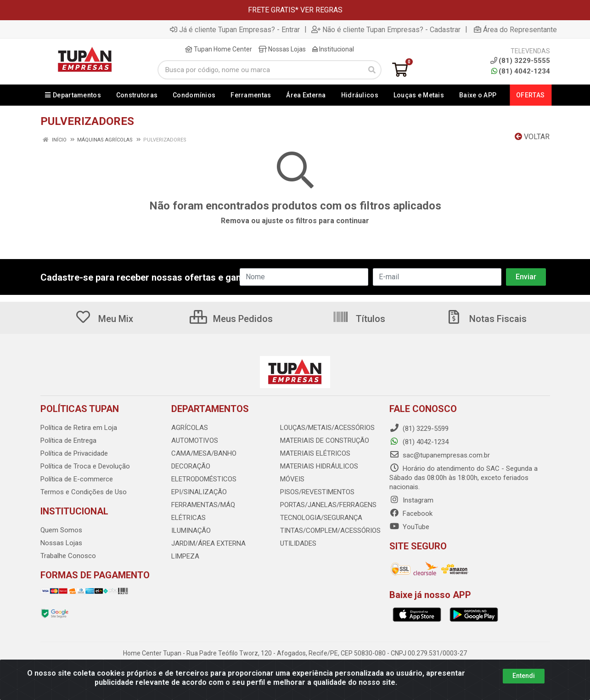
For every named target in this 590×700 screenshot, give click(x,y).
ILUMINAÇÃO (191, 531)
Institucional (333, 49)
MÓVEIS (292, 479)
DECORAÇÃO (191, 466)
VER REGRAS (321, 10)
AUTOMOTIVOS (195, 440)
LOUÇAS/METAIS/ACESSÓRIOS (327, 428)
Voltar (532, 137)
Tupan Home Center (219, 49)
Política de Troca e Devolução (85, 466)
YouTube (409, 527)
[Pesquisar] (372, 70)
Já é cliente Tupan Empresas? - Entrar (235, 29)
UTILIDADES (298, 543)
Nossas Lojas (282, 49)
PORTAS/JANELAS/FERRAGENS (328, 505)
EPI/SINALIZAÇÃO (199, 492)
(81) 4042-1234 (521, 71)
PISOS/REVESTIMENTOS (317, 492)
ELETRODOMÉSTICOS (204, 479)
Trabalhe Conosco (68, 556)
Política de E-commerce (77, 479)
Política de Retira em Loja (79, 428)
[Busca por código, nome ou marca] (260, 70)
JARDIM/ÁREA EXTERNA (208, 543)
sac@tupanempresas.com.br (440, 455)
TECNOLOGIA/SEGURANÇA (321, 518)
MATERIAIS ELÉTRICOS (315, 453)
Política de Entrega (68, 440)
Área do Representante (515, 29)
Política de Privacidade (74, 453)
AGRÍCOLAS (190, 428)
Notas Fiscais (486, 319)
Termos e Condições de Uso (84, 492)
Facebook (411, 514)
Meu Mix (104, 319)
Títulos (359, 319)
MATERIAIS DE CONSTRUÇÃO (325, 440)
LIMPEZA (185, 556)
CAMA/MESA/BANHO (204, 453)
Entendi (524, 676)
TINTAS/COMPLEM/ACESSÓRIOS (330, 531)
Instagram (411, 500)
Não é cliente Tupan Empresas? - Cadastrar (386, 29)
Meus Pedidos (231, 319)
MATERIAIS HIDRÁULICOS (319, 466)
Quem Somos (61, 530)
